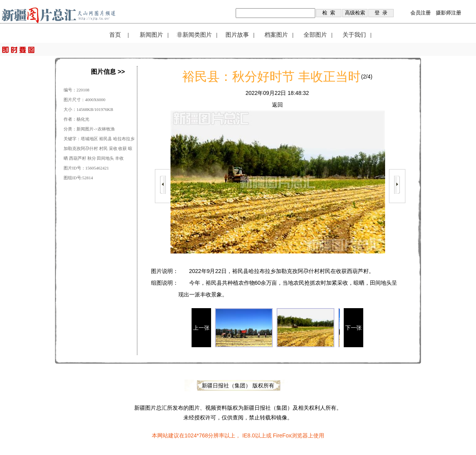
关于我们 (354, 35)
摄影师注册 (448, 13)
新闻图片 (151, 35)
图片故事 (237, 35)
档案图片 (276, 35)
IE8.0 (249, 435)
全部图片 (315, 35)
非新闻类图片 (194, 35)
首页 (115, 35)
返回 (277, 105)
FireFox (282, 435)
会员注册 (421, 13)
